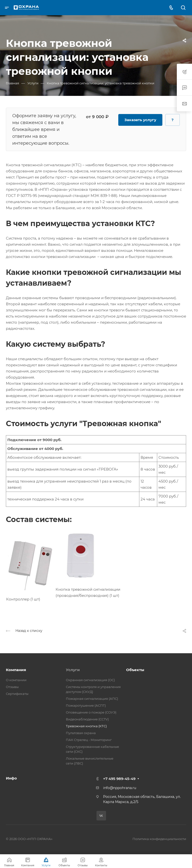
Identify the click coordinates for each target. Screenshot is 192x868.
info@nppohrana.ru (120, 788)
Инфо (11, 778)
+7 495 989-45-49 (119, 779)
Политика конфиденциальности (159, 839)
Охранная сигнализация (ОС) (90, 680)
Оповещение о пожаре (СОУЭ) (91, 712)
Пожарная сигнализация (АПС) (92, 699)
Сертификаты (17, 694)
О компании (16, 680)
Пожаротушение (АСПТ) (86, 705)
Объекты (135, 670)
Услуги (73, 670)
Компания (16, 670)
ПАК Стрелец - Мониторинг (89, 740)
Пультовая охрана (81, 733)
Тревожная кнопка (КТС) (86, 726)
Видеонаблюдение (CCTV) (87, 719)
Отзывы (12, 687)
